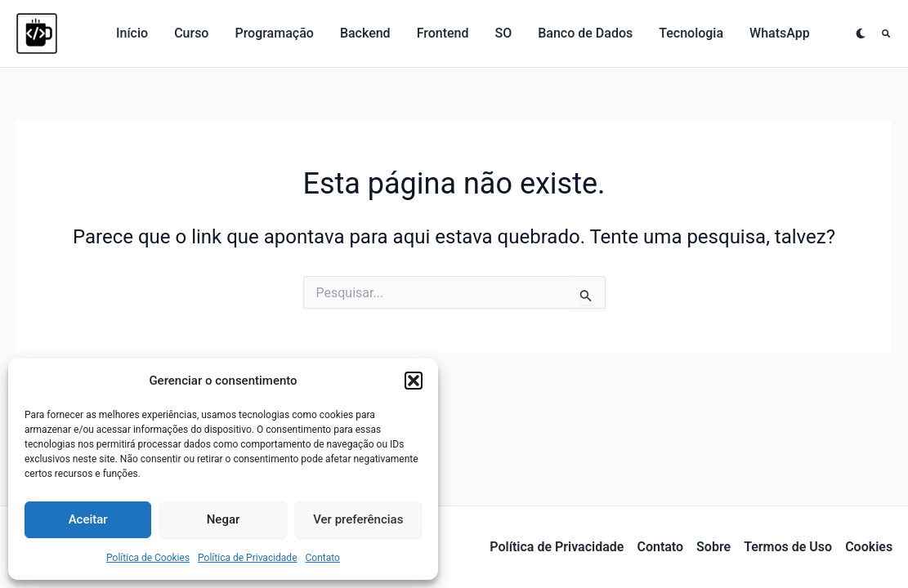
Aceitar (88, 519)
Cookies (869, 547)
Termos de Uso (788, 547)
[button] (414, 381)
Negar (224, 519)
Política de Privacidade (247, 558)
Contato (323, 558)
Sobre (713, 547)
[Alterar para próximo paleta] (861, 33)
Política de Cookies (148, 558)
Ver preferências (358, 519)
